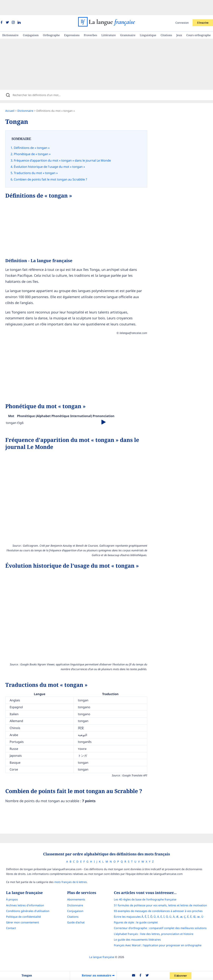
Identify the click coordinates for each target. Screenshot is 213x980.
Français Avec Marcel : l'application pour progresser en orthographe (161, 930)
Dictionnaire (10, 20)
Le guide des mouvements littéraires (141, 924)
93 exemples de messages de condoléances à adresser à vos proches (162, 895)
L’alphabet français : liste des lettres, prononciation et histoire (157, 918)
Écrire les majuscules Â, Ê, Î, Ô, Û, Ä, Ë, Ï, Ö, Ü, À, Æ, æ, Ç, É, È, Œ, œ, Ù (162, 901)
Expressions (72, 20)
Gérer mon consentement (19, 907)
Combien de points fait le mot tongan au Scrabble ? (54, 162)
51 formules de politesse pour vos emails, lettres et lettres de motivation (164, 890)
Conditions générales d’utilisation (24, 895)
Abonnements (76, 884)
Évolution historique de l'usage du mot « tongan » (53, 151)
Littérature (109, 20)
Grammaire (128, 20)
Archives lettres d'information (21, 890)
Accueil (14, 98)
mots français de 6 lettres (67, 866)
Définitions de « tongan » (35, 135)
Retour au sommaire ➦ (99, 975)
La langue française (102, 941)
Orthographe (51, 20)
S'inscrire (203, 7)
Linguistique (148, 20)
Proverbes (90, 20)
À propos (8, 884)
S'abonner (182, 976)
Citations (166, 20)
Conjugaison (31, 20)
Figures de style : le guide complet (139, 907)
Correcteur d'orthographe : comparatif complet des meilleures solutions (164, 912)
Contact (7, 912)
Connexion (182, 7)
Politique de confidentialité (20, 901)
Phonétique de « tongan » (36, 141)
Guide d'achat (76, 907)
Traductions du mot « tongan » (40, 157)
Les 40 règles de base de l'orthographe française (149, 884)
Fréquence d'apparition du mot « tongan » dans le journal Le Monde (66, 146)
